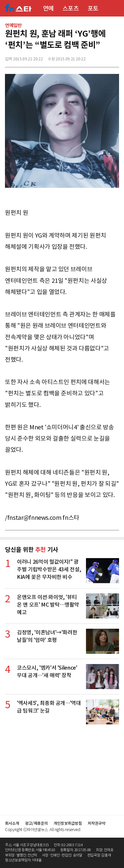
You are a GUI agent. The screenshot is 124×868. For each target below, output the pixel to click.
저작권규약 (96, 823)
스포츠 (71, 8)
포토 (93, 8)
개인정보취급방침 (68, 823)
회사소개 (12, 823)
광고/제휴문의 (37, 823)
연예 (48, 8)
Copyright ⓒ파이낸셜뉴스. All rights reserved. (43, 830)
